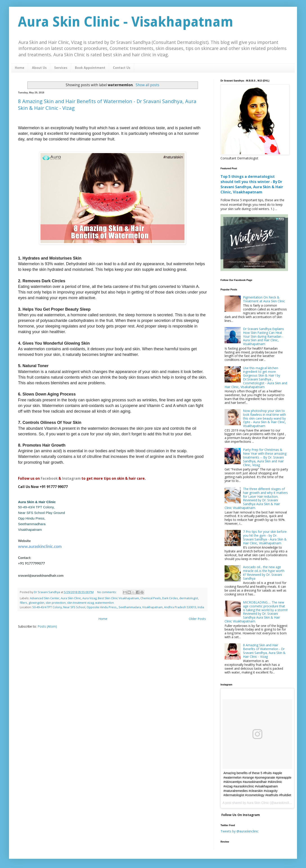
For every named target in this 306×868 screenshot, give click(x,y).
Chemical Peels (151, 598)
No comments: (107, 592)
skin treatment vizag (80, 603)
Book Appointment (90, 68)
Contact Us (122, 68)
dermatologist (189, 598)
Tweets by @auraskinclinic (240, 831)
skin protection (56, 603)
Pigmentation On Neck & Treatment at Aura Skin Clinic (264, 299)
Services (61, 68)
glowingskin (36, 603)
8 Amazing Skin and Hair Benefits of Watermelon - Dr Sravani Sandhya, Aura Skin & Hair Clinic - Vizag (264, 651)
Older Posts (197, 619)
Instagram (71, 478)
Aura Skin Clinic (71, 598)
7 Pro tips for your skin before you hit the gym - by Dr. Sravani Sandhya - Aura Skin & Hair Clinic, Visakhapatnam (265, 537)
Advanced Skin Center (45, 598)
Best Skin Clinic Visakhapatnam (118, 598)
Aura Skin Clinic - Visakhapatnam (126, 22)
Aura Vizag (89, 598)
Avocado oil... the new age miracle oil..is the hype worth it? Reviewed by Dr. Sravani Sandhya (264, 573)
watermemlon (105, 603)
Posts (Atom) (47, 626)
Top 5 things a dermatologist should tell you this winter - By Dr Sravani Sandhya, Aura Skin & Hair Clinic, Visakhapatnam (252, 184)
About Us (39, 68)
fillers (24, 603)
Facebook (49, 478)
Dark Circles (170, 598)
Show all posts (147, 85)
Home (20, 68)
